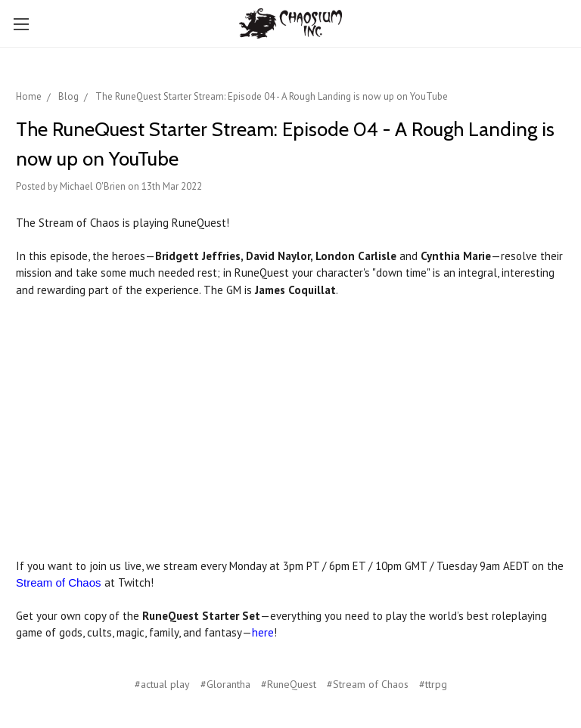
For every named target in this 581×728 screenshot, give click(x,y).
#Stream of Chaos (368, 684)
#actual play (162, 684)
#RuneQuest (289, 684)
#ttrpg (433, 684)
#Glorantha (225, 684)
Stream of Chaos (59, 582)
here (263, 632)
